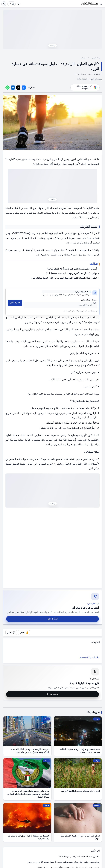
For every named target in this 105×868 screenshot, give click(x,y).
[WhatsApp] (7, 88)
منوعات (83, 58)
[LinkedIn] (13, 88)
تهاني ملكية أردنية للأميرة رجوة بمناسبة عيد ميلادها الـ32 (71, 273)
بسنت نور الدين (96, 79)
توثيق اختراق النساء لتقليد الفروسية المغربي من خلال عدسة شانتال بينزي (64, 278)
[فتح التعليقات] (11, 633)
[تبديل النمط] (19, 4)
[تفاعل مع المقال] (24, 633)
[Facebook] (24, 88)
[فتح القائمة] (101, 4)
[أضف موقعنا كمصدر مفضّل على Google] (85, 88)
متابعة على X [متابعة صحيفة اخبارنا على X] (53, 694)
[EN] (12, 4)
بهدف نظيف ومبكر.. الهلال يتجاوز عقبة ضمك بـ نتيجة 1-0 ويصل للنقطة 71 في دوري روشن (64, 862)
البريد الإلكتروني (89, 300)
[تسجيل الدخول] (4, 4)
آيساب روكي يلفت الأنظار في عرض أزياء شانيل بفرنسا (72, 269)
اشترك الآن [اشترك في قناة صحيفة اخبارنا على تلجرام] (52, 619)
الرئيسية (95, 58)
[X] (18, 88)
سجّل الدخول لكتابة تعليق (89, 657)
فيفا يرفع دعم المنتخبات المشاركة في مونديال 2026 (79, 856)
